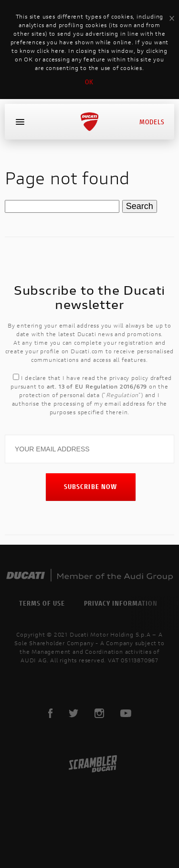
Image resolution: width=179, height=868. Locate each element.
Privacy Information (121, 603)
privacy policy (129, 378)
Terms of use (42, 603)
